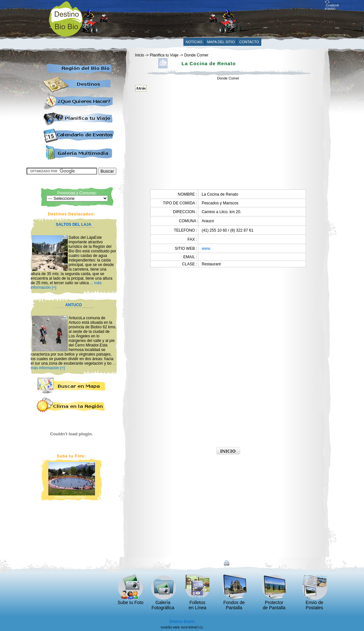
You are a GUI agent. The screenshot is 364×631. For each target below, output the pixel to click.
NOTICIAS (194, 42)
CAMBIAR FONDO (332, 6)
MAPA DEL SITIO (221, 42)
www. (206, 249)
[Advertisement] (207, 18)
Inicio (140, 55)
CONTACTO (249, 42)
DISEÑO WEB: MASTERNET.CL (182, 627)
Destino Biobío (182, 622)
